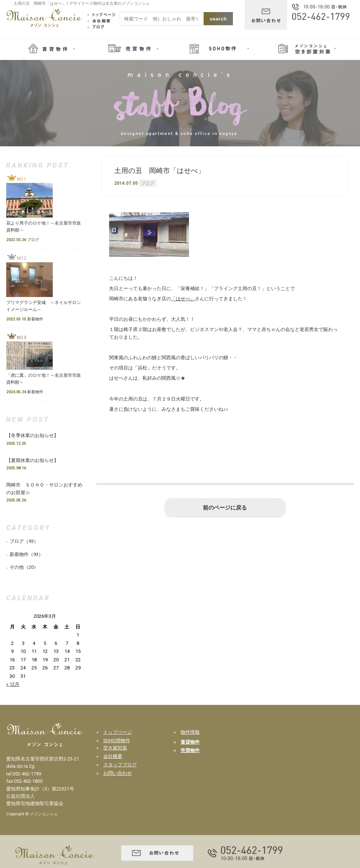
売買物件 (190, 750)
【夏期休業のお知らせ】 (32, 460)
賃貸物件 (190, 742)
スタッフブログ (120, 765)
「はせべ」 (183, 299)
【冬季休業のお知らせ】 (35, 435)
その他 (17, 567)
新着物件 (19, 554)
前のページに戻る (225, 508)
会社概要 (113, 756)
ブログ (148, 183)
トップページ (118, 732)
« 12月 (13, 684)
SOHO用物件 (117, 741)
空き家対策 (115, 748)
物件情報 (190, 732)
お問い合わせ (118, 773)
